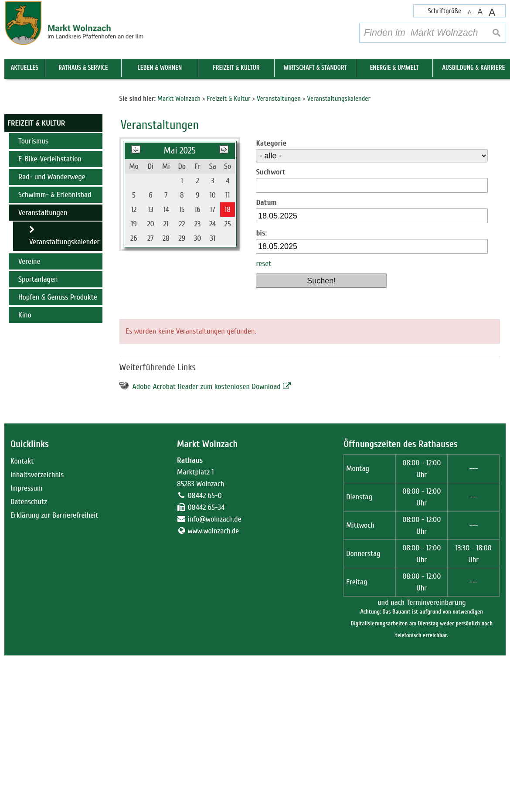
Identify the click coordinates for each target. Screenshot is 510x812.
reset (263, 421)
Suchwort (270, 329)
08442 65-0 (205, 652)
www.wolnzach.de (214, 687)
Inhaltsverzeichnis (37, 631)
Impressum (27, 645)
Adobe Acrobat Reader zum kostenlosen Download (207, 543)
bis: (261, 390)
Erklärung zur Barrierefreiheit (54, 672)
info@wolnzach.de (215, 676)
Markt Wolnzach (207, 601)
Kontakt (22, 618)
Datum (266, 359)
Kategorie (271, 300)
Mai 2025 (180, 307)
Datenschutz (29, 658)
